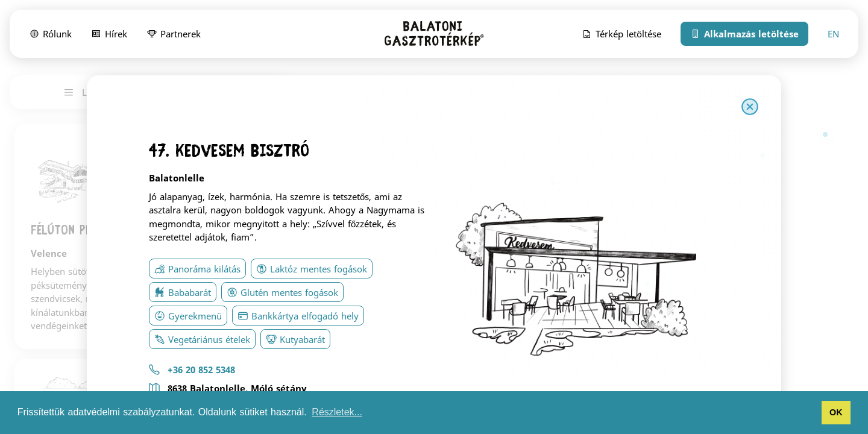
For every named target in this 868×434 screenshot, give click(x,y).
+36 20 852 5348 (201, 370)
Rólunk (50, 33)
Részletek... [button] (337, 412)
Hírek (109, 33)
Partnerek (174, 33)
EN (833, 34)
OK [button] (836, 412)
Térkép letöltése (621, 33)
